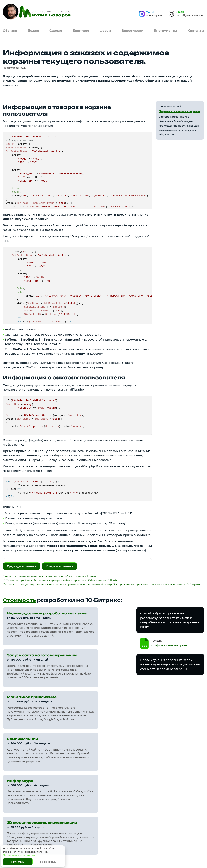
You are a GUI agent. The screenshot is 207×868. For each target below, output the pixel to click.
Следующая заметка (60, 566)
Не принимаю (48, 862)
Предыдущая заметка (21, 566)
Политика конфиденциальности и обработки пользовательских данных (58, 856)
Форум (105, 30)
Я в (192, 823)
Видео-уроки (132, 30)
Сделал (56, 30)
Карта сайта (113, 806)
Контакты (196, 30)
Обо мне (10, 30)
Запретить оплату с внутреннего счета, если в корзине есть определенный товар (58, 584)
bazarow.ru (30, 810)
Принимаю (18, 862)
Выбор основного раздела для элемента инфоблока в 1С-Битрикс (157, 584)
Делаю (33, 30)
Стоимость (20, 600)
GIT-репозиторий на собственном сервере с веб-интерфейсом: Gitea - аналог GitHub (60, 580)
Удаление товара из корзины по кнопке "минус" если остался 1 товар (50, 576)
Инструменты (165, 30)
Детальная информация (19, 855)
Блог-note (81, 30)
